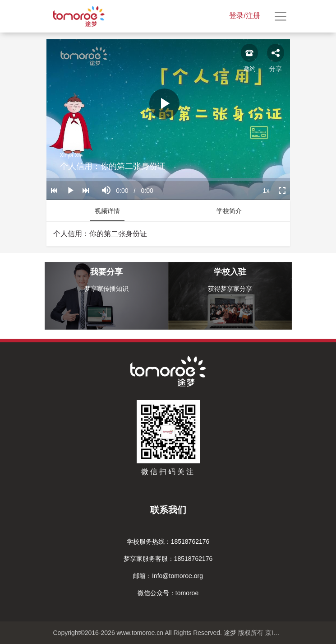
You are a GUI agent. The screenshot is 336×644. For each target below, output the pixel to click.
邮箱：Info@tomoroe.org (168, 576)
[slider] (168, 180)
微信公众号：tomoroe (168, 593)
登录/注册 (244, 16)
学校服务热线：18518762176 (168, 541)
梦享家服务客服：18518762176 (168, 559)
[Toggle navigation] (281, 16)
